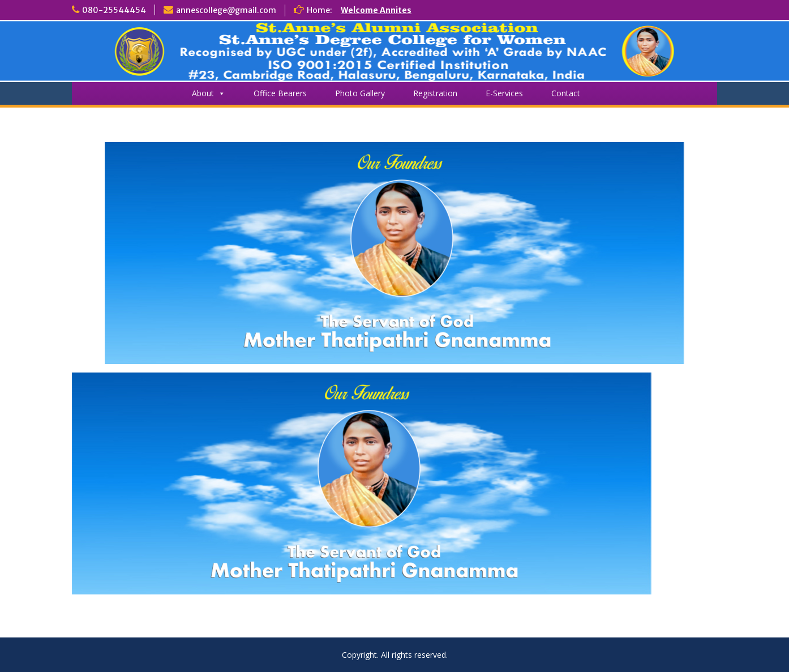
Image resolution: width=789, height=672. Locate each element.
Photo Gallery (360, 93)
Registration (435, 93)
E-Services (504, 93)
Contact (566, 93)
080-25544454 (114, 10)
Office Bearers (280, 93)
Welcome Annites (376, 10)
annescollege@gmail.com (226, 10)
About (209, 93)
